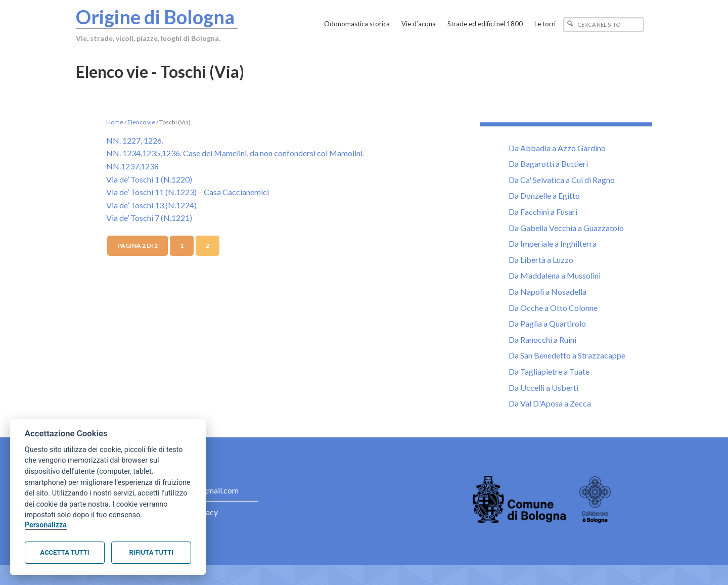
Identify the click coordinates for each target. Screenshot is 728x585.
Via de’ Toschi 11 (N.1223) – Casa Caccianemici (188, 192)
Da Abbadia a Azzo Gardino (557, 148)
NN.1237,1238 (132, 166)
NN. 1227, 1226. (135, 140)
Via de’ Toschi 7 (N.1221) (149, 218)
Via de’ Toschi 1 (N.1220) (149, 179)
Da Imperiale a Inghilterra (553, 243)
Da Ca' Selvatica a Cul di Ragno (562, 180)
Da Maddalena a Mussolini (555, 275)
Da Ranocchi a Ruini (542, 340)
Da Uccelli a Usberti (543, 388)
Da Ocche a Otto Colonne (553, 308)
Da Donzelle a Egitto (544, 195)
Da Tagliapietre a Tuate (549, 371)
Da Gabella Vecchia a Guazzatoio (566, 228)
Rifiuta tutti (151, 552)
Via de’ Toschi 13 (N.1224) (151, 205)
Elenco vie (141, 122)
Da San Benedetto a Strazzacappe (567, 355)
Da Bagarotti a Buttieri (548, 164)
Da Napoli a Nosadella (548, 291)
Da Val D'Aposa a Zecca (550, 403)
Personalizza (46, 525)
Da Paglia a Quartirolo (547, 323)
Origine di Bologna (155, 17)
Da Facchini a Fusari (543, 212)
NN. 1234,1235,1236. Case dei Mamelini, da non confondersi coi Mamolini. (235, 153)
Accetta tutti (64, 552)
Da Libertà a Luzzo (541, 260)
